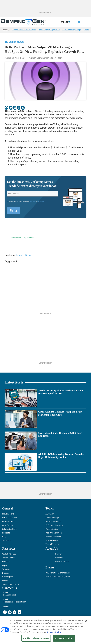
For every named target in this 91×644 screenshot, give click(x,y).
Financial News (8, 522)
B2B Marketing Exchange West (58, 573)
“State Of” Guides (9, 554)
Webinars (6, 569)
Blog (4, 537)
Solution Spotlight (9, 529)
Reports (5, 565)
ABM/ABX (50, 514)
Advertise (59, 558)
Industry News (14, 42)
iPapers (5, 581)
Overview (59, 554)
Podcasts (6, 533)
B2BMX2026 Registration (49, 30)
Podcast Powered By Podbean (22, 238)
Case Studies (8, 525)
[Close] (86, 621)
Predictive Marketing (54, 533)
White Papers (8, 577)
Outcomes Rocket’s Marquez (24, 30)
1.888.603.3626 (10, 595)
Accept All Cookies (64, 638)
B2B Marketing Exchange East (58, 577)
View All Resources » (10, 584)
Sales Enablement (53, 541)
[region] (45, 630)
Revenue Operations (53, 537)
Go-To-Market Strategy (54, 525)
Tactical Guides (8, 558)
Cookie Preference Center (36, 638)
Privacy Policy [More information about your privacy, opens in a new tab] (54, 632)
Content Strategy (52, 518)
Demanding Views (10, 518)
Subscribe (6, 541)
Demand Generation (53, 522)
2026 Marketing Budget (72, 30)
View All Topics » (52, 544)
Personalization (52, 529)
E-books (5, 573)
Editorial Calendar (62, 562)
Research (6, 562)
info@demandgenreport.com (14, 602)
